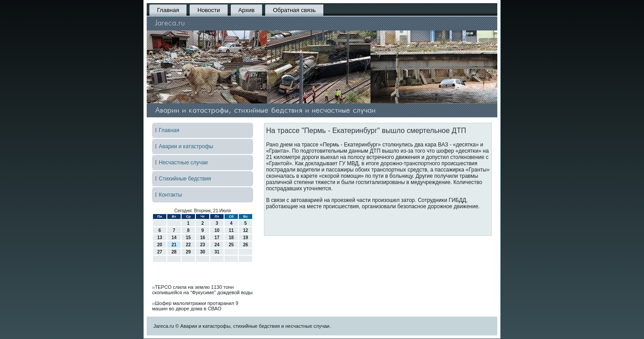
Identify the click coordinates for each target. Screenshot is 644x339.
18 (231, 238)
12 (245, 230)
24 (217, 245)
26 (245, 245)
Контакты (170, 195)
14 (174, 238)
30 (202, 252)
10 (217, 230)
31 (217, 252)
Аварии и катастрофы (186, 146)
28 (174, 252)
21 (174, 245)
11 (231, 230)
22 (188, 245)
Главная (168, 10)
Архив (246, 10)
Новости (208, 10)
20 (159, 245)
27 (159, 252)
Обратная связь (294, 10)
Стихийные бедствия (185, 179)
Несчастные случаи (183, 163)
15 (188, 238)
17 (217, 238)
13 (159, 238)
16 (202, 238)
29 (188, 252)
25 (231, 245)
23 (202, 245)
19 (245, 238)
